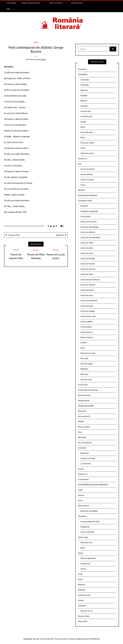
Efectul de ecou (86, 542)
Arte (80, 164)
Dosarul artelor (84, 427)
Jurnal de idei (86, 111)
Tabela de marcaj (87, 153)
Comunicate (83, 385)
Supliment (82, 606)
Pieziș (83, 138)
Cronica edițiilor (87, 322)
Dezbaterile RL (84, 401)
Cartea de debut (87, 248)
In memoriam (83, 479)
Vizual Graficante (47, 639)
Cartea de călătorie (88, 232)
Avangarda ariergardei (89, 211)
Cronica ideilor (86, 327)
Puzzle (83, 148)
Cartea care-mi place (88, 222)
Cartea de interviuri (88, 269)
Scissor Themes (69, 639)
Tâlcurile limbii (84, 616)
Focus (83, 348)
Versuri (83, 569)
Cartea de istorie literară (90, 280)
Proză (80, 574)
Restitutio (84, 369)
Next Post (60, 235)
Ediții (8, 9)
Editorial (84, 101)
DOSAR (81, 422)
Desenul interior (87, 337)
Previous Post (14, 235)
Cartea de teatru (87, 306)
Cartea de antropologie (89, 227)
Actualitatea (83, 74)
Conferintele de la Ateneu (88, 390)
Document (82, 411)
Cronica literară (86, 332)
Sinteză (81, 600)
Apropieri (84, 206)
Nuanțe (83, 122)
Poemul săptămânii (88, 558)
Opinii (83, 127)
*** (36, 57)
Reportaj (81, 585)
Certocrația (85, 80)
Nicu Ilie (36, 639)
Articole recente (77, 3)
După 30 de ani (86, 611)
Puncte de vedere (87, 143)
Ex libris (83, 343)
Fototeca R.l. (83, 474)
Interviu (81, 495)
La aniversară (86, 464)
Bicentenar (85, 453)
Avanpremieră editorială (88, 195)
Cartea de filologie (88, 258)
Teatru (83, 185)
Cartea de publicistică (89, 301)
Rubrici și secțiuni (56, 3)
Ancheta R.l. (83, 159)
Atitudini (81, 190)
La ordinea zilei (86, 116)
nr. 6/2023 (42, 59)
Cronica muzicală (87, 180)
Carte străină (85, 216)
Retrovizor (84, 374)
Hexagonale (85, 527)
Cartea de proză (87, 295)
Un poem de (85, 564)
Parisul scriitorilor (87, 532)
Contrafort (84, 85)
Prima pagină (11, 3)
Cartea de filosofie (88, 264)
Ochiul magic (83, 537)
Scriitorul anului (84, 595)
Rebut (83, 548)
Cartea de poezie (87, 290)
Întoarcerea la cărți (88, 353)
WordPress (95, 639)
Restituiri (82, 590)
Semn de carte (86, 379)
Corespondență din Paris (90, 522)
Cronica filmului (87, 174)
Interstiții (84, 106)
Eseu (80, 432)
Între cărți (84, 358)
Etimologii (82, 437)
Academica (82, 69)
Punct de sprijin (87, 364)
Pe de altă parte (87, 132)
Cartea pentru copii (88, 316)
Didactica (84, 90)
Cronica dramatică (88, 169)
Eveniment (82, 448)
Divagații (84, 95)
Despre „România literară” (31, 3)
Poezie (36, 42)
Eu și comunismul (85, 443)
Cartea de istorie (87, 274)
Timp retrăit (83, 621)
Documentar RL (84, 416)
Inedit (80, 490)
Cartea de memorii (88, 285)
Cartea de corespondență (90, 237)
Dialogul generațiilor (86, 406)
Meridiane (82, 516)
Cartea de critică (87, 243)
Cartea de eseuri (87, 253)
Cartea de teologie (88, 311)
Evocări (81, 469)
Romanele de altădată (89, 511)
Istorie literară (84, 506)
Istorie (80, 500)
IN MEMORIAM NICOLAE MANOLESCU (93, 485)
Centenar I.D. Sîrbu (88, 458)
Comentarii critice (85, 201)
